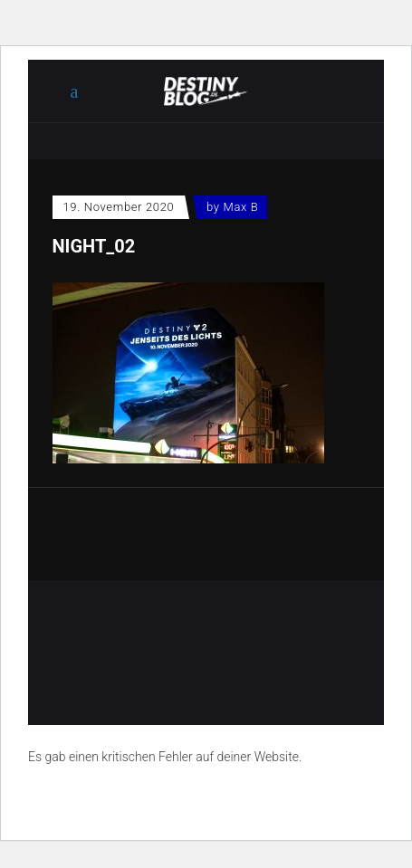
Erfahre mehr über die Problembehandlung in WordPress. (185, 798)
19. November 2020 (119, 207)
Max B (241, 207)
